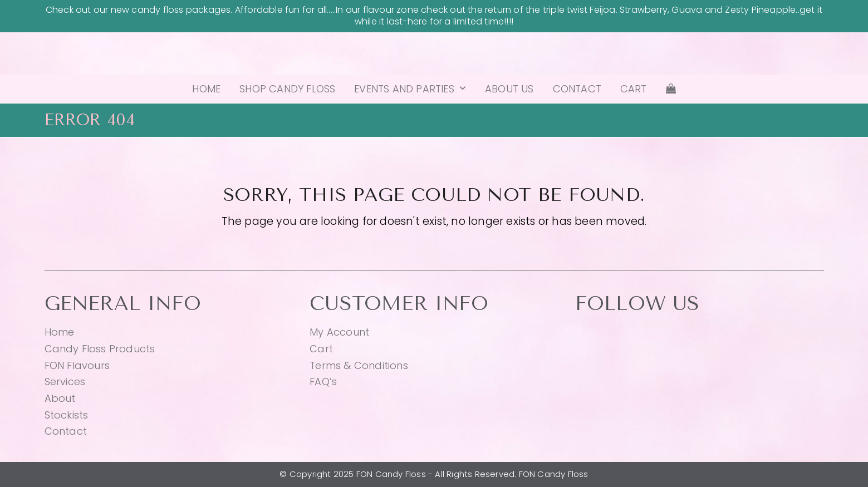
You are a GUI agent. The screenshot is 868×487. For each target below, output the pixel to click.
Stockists (67, 415)
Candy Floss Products (100, 349)
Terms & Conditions (359, 365)
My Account (339, 332)
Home (60, 332)
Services (65, 382)
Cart (321, 349)
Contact (66, 431)
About (60, 398)
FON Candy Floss (434, 56)
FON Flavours (77, 365)
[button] (671, 89)
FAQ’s (323, 382)
